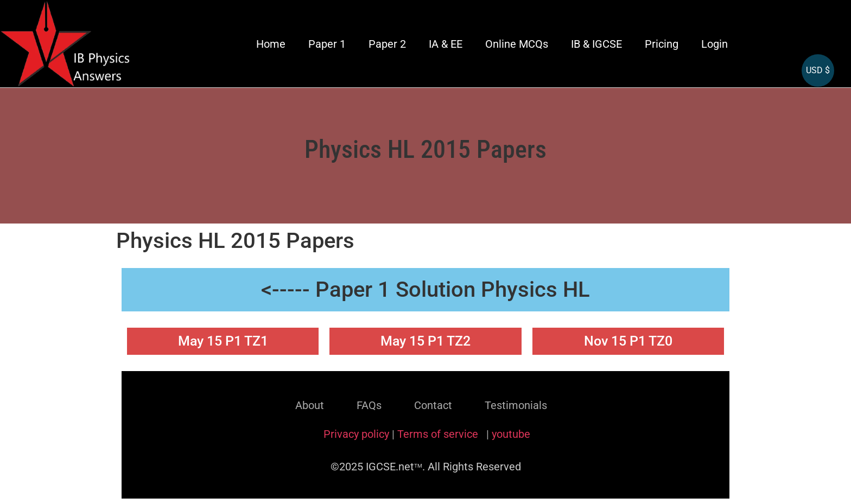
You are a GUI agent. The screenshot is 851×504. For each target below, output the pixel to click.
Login (715, 44)
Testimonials (516, 405)
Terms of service (439, 434)
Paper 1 (327, 44)
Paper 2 (387, 44)
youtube (511, 434)
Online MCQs (517, 44)
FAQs (369, 405)
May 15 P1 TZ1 (223, 341)
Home (271, 44)
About (310, 405)
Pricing (662, 44)
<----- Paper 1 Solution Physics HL (426, 289)
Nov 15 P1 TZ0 (628, 341)
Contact (433, 405)
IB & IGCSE (596, 44)
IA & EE (446, 44)
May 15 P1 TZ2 (426, 341)
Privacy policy (356, 434)
